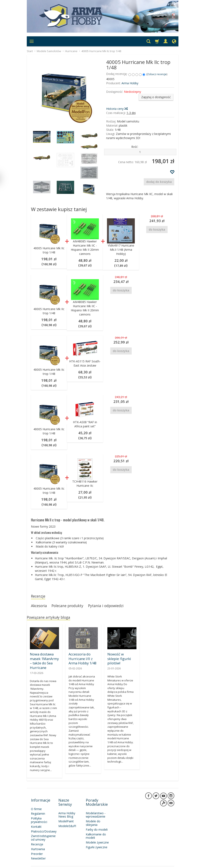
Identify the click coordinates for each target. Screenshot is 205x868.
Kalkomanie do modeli (96, 829)
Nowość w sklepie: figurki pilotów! (121, 657)
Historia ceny (117, 109)
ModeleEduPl (67, 819)
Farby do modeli (97, 823)
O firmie (36, 802)
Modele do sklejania (93, 816)
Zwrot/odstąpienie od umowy (43, 831)
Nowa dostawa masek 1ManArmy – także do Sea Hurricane (44, 661)
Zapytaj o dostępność (156, 97)
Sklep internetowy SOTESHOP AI (156, 864)
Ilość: (135, 147)
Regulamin (38, 807)
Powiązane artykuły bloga (51, 619)
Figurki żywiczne (97, 840)
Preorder (37, 847)
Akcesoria (40, 607)
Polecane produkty (72, 607)
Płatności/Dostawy (44, 825)
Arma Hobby (130, 83)
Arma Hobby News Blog (67, 808)
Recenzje (39, 596)
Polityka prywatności (39, 813)
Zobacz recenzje (157, 74)
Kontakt (36, 820)
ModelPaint (66, 815)
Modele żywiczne (97, 836)
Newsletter (38, 852)
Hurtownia (38, 842)
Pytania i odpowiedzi (114, 607)
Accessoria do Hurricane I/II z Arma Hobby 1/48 (82, 659)
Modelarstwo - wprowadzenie (96, 808)
